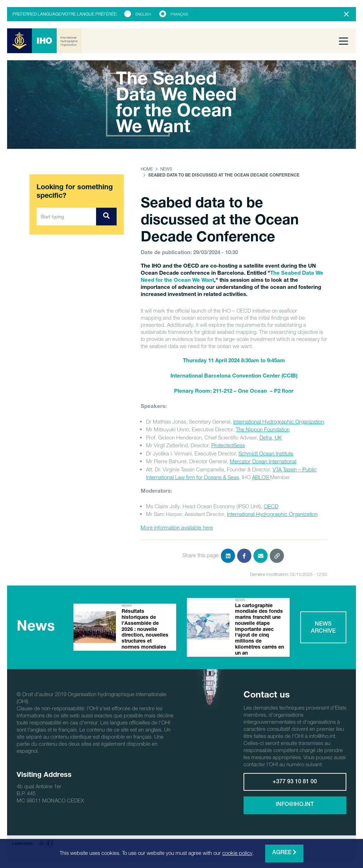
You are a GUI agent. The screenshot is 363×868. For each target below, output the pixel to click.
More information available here (177, 527)
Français (179, 14)
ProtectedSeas (228, 445)
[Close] (346, 14)
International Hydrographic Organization (279, 421)
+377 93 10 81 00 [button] (295, 782)
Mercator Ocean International (263, 461)
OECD (271, 506)
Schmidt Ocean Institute (266, 453)
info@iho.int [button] (295, 805)
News (166, 169)
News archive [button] (323, 628)
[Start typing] (66, 217)
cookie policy (237, 853)
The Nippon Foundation (263, 429)
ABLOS (261, 477)
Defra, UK (271, 437)
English (143, 14)
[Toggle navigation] (344, 41)
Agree (284, 853)
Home (147, 169)
